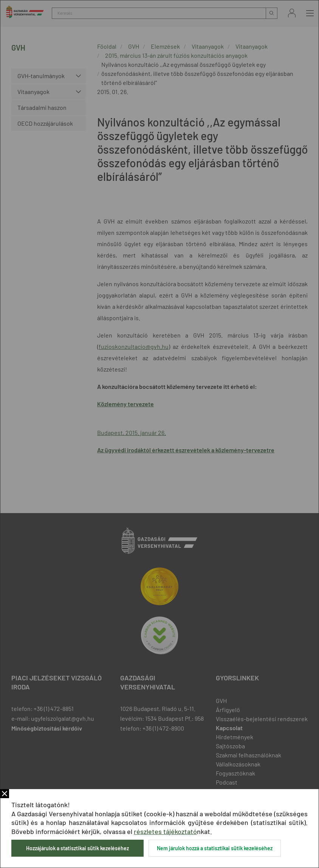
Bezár (5, 794)
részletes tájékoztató (165, 831)
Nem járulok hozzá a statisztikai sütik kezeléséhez (215, 848)
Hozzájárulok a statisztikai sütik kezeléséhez (77, 848)
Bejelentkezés (292, 13)
